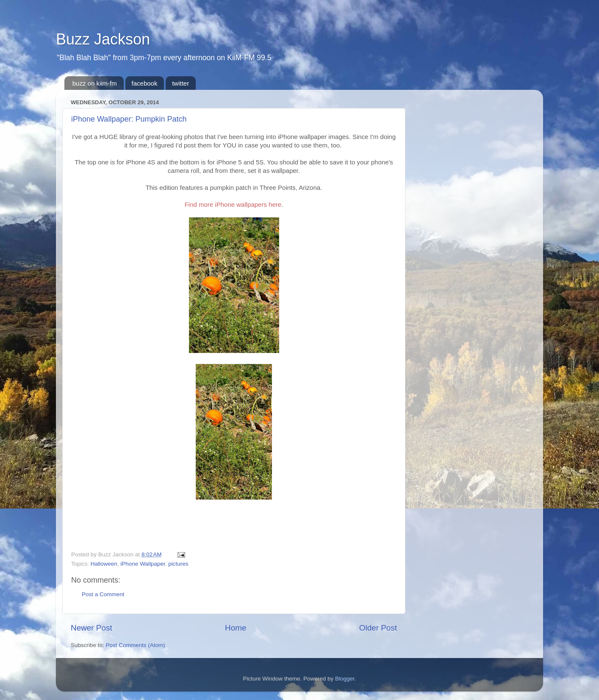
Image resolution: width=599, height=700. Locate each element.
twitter (180, 83)
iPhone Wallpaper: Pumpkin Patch (129, 119)
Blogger (345, 679)
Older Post (378, 628)
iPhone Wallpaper (143, 564)
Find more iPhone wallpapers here (233, 204)
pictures (178, 564)
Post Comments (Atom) (136, 645)
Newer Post (92, 628)
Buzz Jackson (103, 39)
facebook (145, 83)
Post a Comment (103, 594)
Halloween (104, 564)
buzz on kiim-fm (95, 83)
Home (236, 628)
